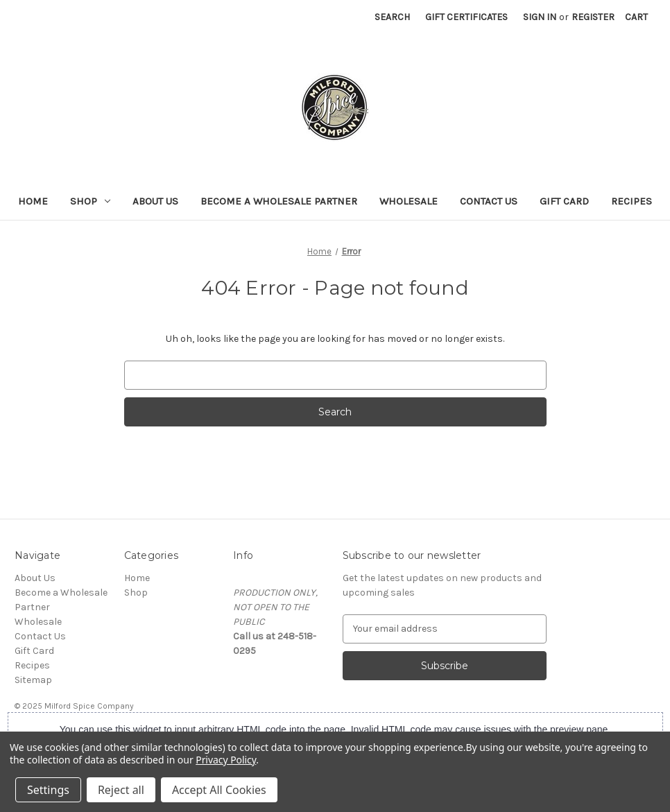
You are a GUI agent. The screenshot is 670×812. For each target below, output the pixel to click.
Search (392, 17)
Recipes (632, 201)
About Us (155, 201)
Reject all (121, 790)
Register (593, 17)
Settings (48, 790)
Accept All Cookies (219, 790)
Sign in (540, 17)
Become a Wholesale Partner (279, 201)
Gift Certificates (466, 17)
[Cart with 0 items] (636, 17)
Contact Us (489, 201)
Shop (90, 201)
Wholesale (409, 201)
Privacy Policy (226, 760)
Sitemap (33, 680)
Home (33, 201)
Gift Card (564, 201)
